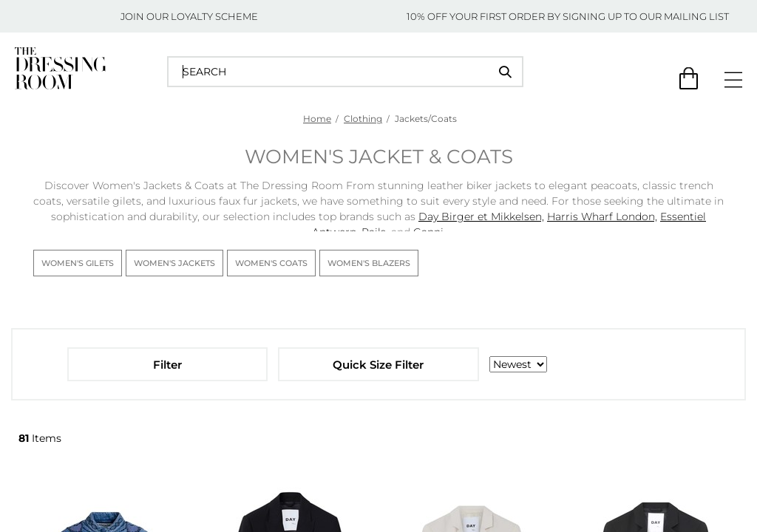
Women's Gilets (78, 263)
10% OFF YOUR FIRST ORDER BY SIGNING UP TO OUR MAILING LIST (568, 16)
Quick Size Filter (378, 365)
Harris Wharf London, (602, 216)
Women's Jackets (174, 263)
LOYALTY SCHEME (214, 16)
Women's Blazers (369, 263)
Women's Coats (271, 263)
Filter (167, 365)
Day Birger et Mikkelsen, (481, 216)
